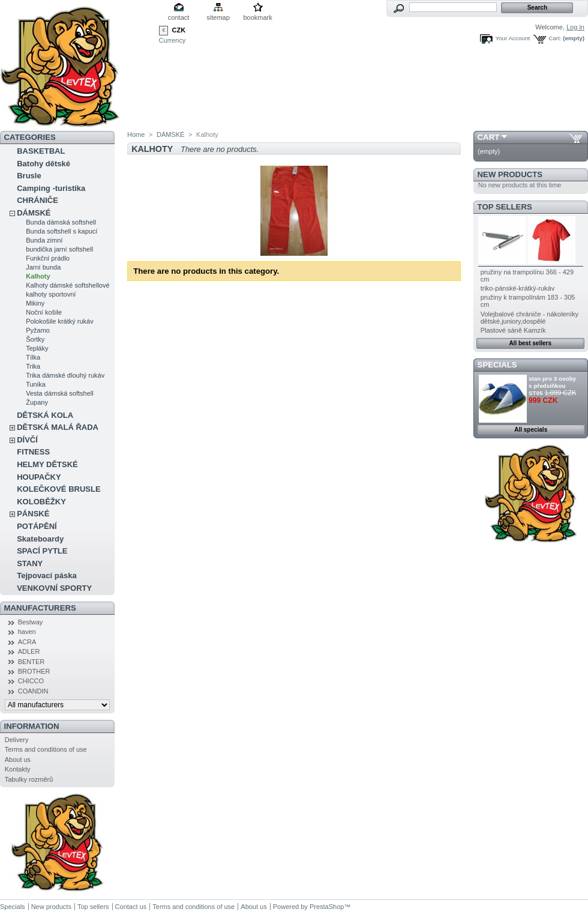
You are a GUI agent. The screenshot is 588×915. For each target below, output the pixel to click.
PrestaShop (327, 907)
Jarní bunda (43, 267)
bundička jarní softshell (59, 249)
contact (178, 17)
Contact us (131, 907)
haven (27, 632)
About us (18, 759)
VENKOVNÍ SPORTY (54, 588)
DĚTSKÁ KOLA (45, 415)
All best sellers (530, 343)
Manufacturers (40, 608)
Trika (33, 366)
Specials (497, 365)
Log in (575, 27)
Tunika (36, 384)
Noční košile (44, 312)
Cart (489, 137)
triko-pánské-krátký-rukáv (517, 288)
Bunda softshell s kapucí (61, 231)
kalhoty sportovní (51, 294)
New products (510, 174)
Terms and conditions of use (46, 749)
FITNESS (33, 452)
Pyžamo (38, 330)
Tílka (33, 357)
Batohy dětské (43, 164)
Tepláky (37, 348)
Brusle (29, 176)
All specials (531, 430)
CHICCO (31, 681)
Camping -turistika (51, 188)
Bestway (31, 622)
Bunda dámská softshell (61, 222)
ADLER (29, 651)
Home (136, 134)
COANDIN (33, 691)
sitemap (218, 17)
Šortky (35, 339)
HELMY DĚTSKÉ (47, 464)
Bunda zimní (44, 240)
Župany (37, 402)
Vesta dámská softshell (60, 393)
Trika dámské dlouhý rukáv (65, 375)
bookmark (257, 17)
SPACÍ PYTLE (42, 551)
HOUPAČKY (39, 477)
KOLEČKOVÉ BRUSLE (58, 489)
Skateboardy (40, 539)
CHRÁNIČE (37, 200)
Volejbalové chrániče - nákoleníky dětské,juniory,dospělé (529, 318)
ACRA (27, 642)
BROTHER (34, 671)
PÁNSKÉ (33, 514)
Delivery (17, 740)
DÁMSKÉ (34, 213)
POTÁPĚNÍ (37, 526)
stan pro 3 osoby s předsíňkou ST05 (552, 386)
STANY (30, 563)
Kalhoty (38, 276)
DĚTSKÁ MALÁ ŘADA (58, 427)
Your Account (512, 38)
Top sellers (505, 207)
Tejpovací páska (46, 575)
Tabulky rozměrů (29, 779)
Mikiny (35, 303)
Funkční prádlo (48, 258)
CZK (179, 30)
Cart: (555, 38)
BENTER (31, 662)
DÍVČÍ (27, 440)
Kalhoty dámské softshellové (67, 285)
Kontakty (18, 769)
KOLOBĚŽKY (41, 502)
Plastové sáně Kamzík (513, 330)
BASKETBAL (41, 151)
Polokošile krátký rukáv (60, 321)
